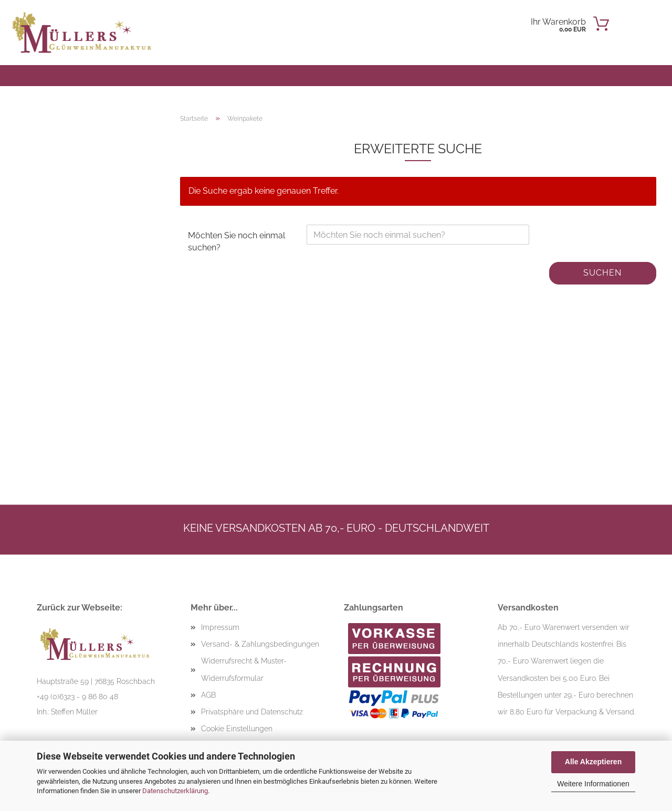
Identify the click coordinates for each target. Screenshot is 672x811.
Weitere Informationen (593, 784)
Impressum (220, 627)
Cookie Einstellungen (237, 729)
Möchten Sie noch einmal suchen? (237, 241)
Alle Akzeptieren (593, 762)
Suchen (602, 273)
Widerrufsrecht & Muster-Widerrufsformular (244, 669)
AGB (208, 695)
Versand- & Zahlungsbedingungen (260, 644)
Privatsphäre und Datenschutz (252, 712)
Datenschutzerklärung (175, 791)
